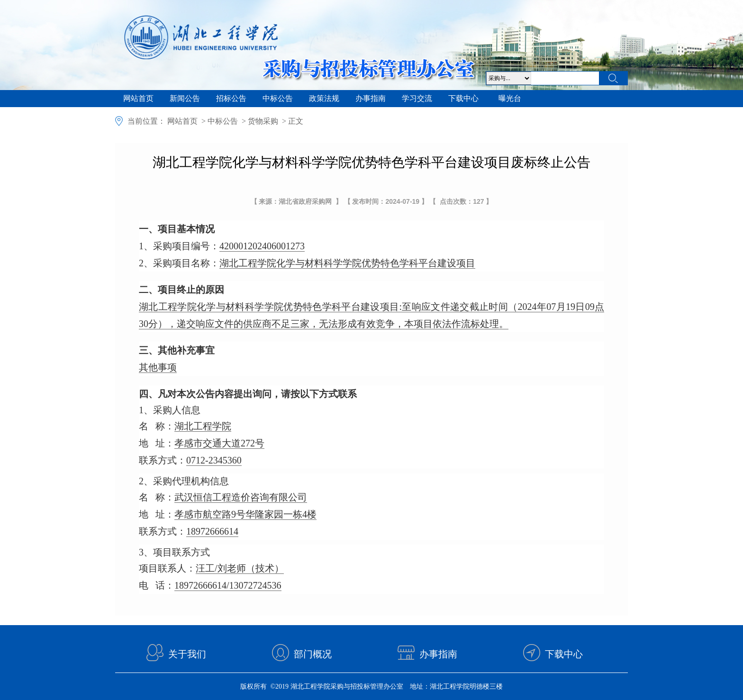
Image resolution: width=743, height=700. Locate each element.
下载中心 (463, 98)
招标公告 (231, 98)
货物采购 (263, 121)
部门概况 (313, 654)
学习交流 (417, 98)
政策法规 (324, 98)
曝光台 (510, 98)
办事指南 (371, 98)
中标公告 (278, 98)
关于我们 (187, 654)
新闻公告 (185, 98)
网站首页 (138, 98)
